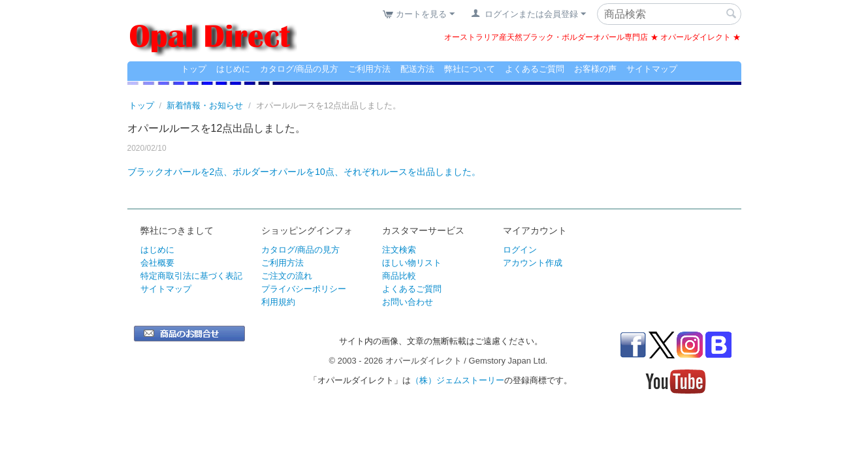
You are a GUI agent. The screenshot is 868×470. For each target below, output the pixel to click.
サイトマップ (652, 69)
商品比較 (399, 276)
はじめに (233, 69)
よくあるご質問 (535, 69)
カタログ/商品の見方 (299, 69)
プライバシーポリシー (304, 289)
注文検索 (399, 250)
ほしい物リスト (412, 263)
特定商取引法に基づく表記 (191, 276)
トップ (194, 69)
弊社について (470, 69)
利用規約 (278, 302)
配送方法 (417, 69)
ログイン (520, 250)
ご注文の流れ (287, 276)
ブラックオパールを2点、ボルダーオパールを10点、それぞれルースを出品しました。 (304, 172)
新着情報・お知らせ (205, 105)
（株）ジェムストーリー (458, 380)
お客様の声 (595, 69)
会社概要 (157, 263)
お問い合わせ (408, 302)
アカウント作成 (533, 263)
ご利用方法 (369, 69)
